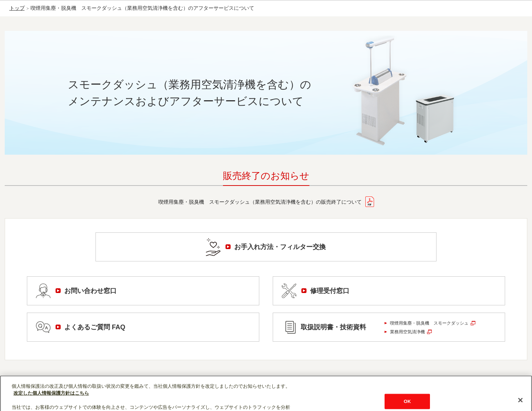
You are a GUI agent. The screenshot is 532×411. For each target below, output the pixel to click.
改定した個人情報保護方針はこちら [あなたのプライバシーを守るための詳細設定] (51, 400)
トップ (17, 8)
